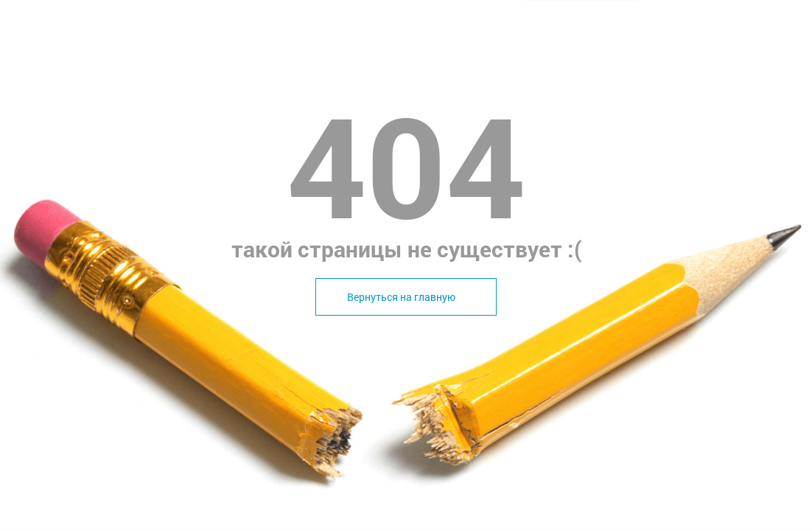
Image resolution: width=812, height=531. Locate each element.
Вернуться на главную (401, 297)
